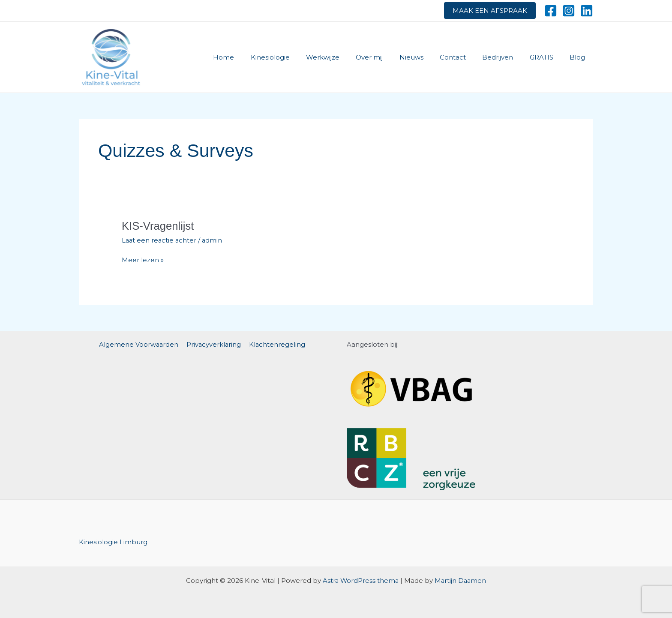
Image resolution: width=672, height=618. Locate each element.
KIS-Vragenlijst (158, 226)
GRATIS (547, 57)
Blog (579, 57)
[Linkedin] (587, 11)
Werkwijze (346, 57)
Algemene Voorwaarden (140, 344)
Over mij (389, 57)
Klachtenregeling (276, 344)
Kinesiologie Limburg (113, 541)
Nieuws (427, 57)
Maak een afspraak (490, 10)
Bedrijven (507, 57)
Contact (465, 57)
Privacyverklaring (214, 344)
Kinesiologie (297, 57)
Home (254, 57)
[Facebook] (551, 11)
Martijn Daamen (461, 580)
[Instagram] (569, 11)
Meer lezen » (143, 260)
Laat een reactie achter (160, 240)
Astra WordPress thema (360, 580)
